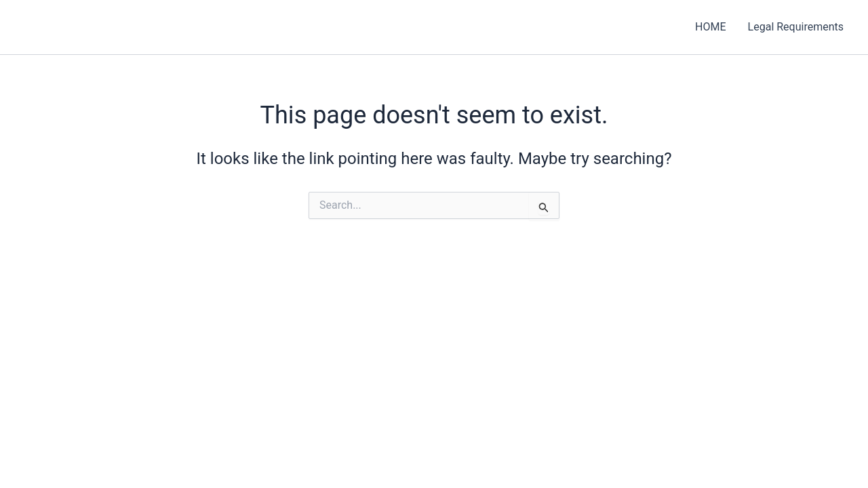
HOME (710, 27)
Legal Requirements (796, 27)
